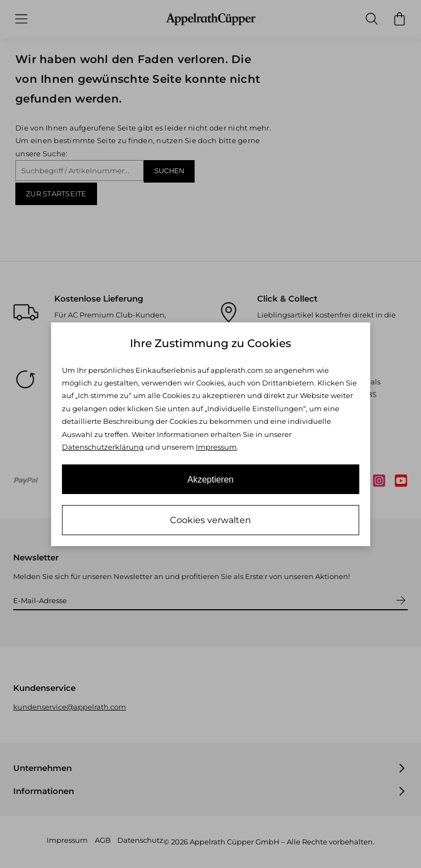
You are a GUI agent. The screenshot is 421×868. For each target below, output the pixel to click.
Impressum (216, 447)
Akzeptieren (211, 480)
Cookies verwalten (210, 520)
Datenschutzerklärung (103, 447)
